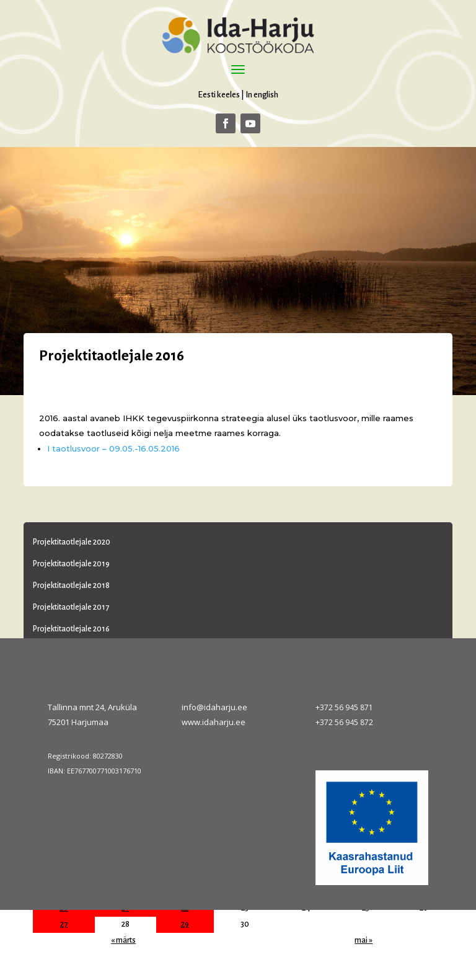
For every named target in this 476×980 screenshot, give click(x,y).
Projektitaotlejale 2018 (71, 586)
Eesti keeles (219, 95)
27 (64, 924)
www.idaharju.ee (214, 722)
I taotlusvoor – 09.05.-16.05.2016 (113, 448)
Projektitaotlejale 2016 (71, 629)
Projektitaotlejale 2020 (72, 542)
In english (262, 95)
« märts (123, 940)
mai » (364, 940)
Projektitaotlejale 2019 (71, 564)
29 (185, 924)
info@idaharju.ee (214, 707)
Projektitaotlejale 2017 (71, 607)
